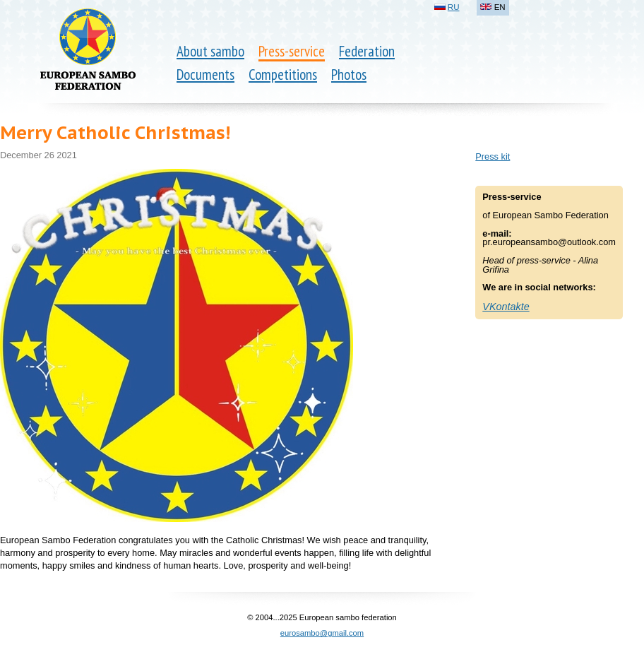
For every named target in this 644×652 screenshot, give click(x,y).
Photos (349, 75)
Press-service (292, 51)
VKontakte (506, 307)
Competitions (283, 75)
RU (454, 7)
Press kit (493, 156)
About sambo (210, 51)
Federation (367, 51)
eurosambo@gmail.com (322, 633)
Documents (205, 75)
